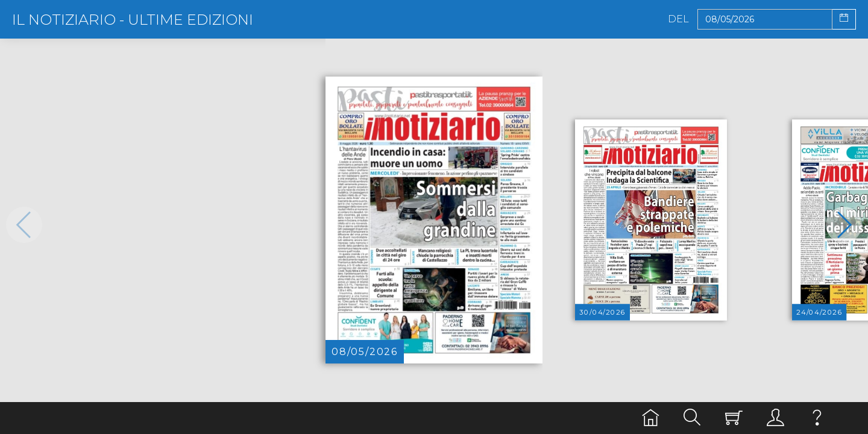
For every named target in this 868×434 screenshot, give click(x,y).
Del (678, 19)
